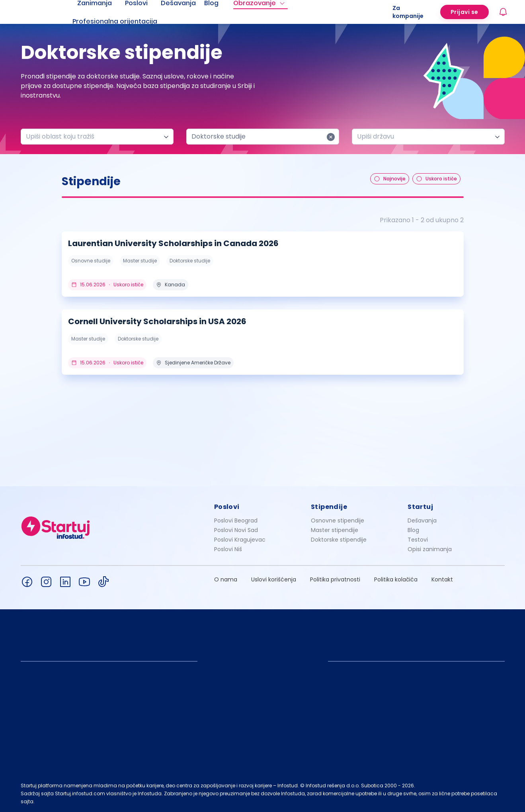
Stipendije (329, 507)
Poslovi (227, 507)
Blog (413, 530)
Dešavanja (422, 520)
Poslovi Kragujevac (240, 540)
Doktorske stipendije (339, 540)
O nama (226, 579)
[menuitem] (125, 22)
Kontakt (442, 579)
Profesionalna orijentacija (115, 21)
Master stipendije (335, 530)
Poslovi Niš (228, 549)
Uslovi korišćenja (274, 579)
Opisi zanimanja (430, 549)
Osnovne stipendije (338, 520)
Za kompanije (408, 12)
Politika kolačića (396, 579)
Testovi (418, 540)
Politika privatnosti (335, 579)
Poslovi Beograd (236, 520)
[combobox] (94, 137)
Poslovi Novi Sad (236, 530)
